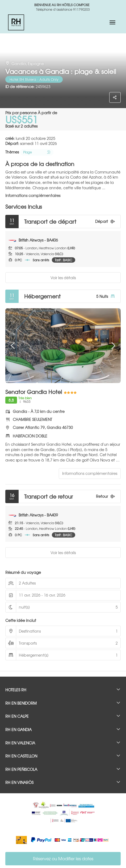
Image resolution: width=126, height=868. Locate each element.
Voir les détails (63, 278)
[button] (13, 346)
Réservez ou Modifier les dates (63, 858)
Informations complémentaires (33, 195)
